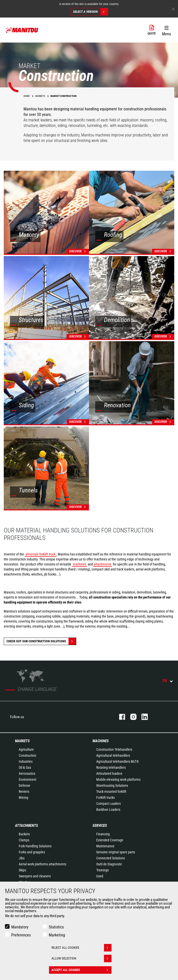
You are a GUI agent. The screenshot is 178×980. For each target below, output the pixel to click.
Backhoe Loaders (108, 810)
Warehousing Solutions (112, 786)
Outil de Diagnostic (109, 864)
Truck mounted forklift (111, 792)
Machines (101, 741)
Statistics (56, 927)
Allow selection (81, 958)
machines (79, 564)
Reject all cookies (81, 948)
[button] (166, 30)
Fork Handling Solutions (35, 846)
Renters (24, 792)
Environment (27, 779)
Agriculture (26, 749)
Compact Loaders (108, 804)
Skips (22, 870)
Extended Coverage (110, 840)
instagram (131, 717)
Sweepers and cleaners (35, 876)
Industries (26, 761)
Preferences (21, 935)
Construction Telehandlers (114, 749)
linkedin (142, 717)
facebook (120, 717)
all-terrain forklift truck (40, 554)
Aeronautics (27, 773)
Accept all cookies (81, 970)
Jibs (22, 858)
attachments (102, 564)
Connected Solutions (110, 858)
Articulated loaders (109, 773)
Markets (22, 741)
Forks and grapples (32, 852)
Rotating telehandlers (111, 767)
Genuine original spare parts (116, 852)
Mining (23, 798)
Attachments (26, 826)
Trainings (102, 870)
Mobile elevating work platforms (118, 779)
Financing (103, 834)
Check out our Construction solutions (41, 641)
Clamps (24, 840)
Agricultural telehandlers (113, 755)
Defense (24, 786)
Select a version (90, 12)
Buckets (24, 834)
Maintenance (105, 846)
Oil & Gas (25, 767)
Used (100, 876)
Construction (27, 755)
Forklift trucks (105, 798)
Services (100, 826)
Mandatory (20, 927)
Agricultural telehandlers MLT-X (117, 761)
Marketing (57, 935)
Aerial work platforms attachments (42, 864)
